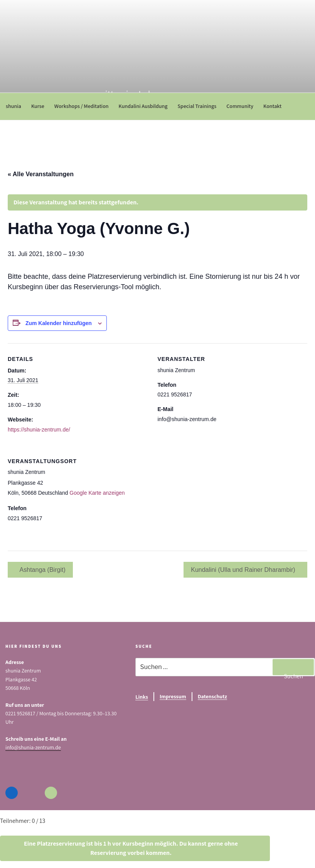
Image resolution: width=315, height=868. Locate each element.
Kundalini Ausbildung (146, 106)
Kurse (40, 106)
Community (243, 106)
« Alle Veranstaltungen (41, 174)
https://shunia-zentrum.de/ (39, 430)
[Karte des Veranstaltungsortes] (267, 498)
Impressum (173, 696)
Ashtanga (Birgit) (42, 570)
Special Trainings (200, 106)
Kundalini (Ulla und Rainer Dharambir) (244, 570)
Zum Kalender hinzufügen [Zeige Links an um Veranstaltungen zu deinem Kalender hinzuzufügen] (59, 323)
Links (142, 697)
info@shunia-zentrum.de (33, 747)
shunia (16, 106)
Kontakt (275, 106)
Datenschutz (212, 696)
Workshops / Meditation (84, 106)
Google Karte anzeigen (97, 493)
